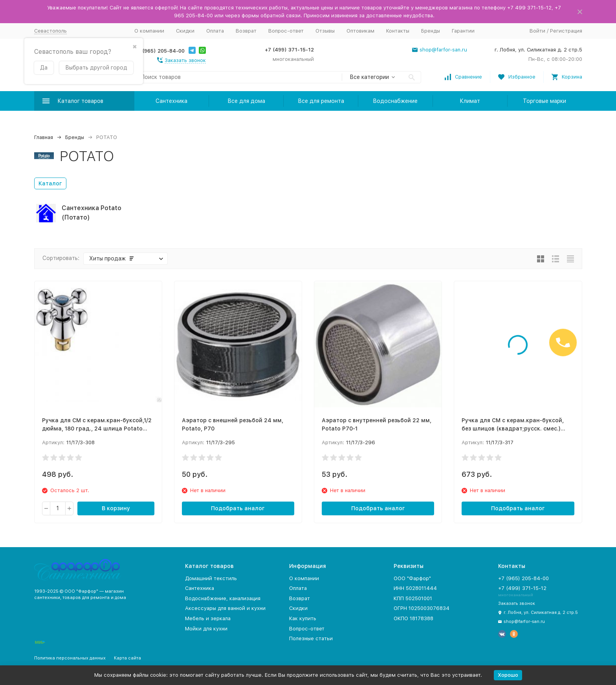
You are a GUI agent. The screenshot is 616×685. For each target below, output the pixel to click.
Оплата (215, 31)
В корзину (116, 508)
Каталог (50, 183)
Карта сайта (127, 658)
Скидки (185, 31)
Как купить (303, 618)
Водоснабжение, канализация (223, 598)
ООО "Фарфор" (412, 578)
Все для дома (246, 101)
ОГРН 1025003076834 (422, 608)
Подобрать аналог (238, 508)
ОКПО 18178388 (413, 618)
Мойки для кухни (206, 629)
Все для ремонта (321, 101)
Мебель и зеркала (208, 618)
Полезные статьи (311, 638)
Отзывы (325, 31)
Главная (44, 137)
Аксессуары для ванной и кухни (225, 608)
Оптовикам (360, 31)
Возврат (246, 31)
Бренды (431, 31)
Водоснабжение (395, 101)
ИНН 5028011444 (415, 588)
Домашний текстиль (211, 578)
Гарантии (463, 31)
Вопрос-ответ (286, 31)
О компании (149, 31)
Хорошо (508, 675)
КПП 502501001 (413, 598)
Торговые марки (544, 101)
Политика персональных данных (70, 658)
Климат (470, 101)
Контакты (398, 31)
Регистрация (566, 31)
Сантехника (171, 101)
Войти (537, 31)
